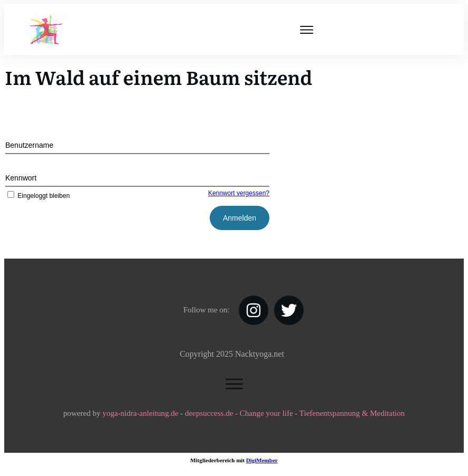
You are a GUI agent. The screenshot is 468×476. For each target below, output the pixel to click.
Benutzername (29, 145)
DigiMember (262, 460)
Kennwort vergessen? (239, 193)
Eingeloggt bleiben (38, 196)
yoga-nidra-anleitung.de (141, 413)
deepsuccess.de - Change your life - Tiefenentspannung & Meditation (295, 413)
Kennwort (21, 178)
